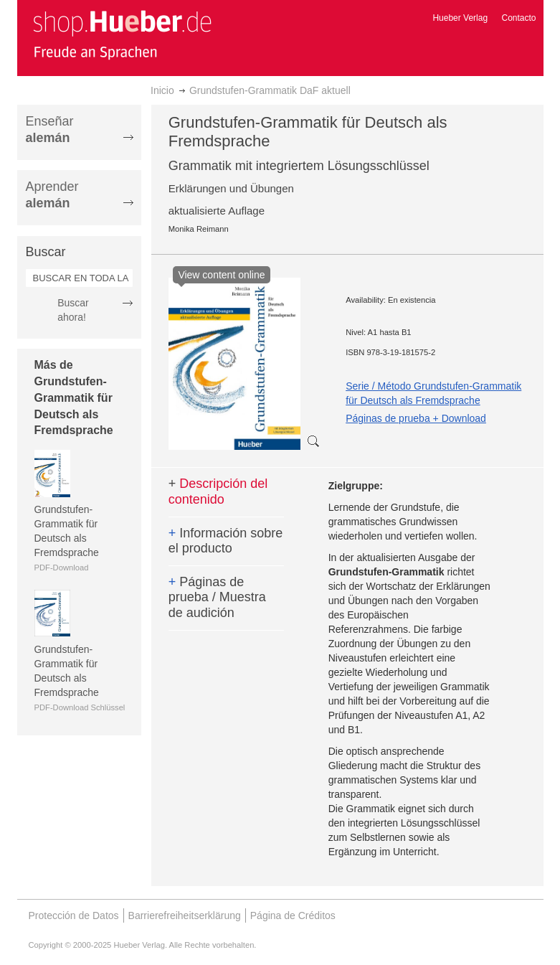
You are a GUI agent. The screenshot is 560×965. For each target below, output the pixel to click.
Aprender (52, 195)
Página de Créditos (293, 915)
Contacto (518, 18)
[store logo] (122, 34)
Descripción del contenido (218, 491)
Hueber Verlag (460, 18)
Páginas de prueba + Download (416, 418)
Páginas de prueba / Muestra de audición (217, 597)
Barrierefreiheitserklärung (185, 915)
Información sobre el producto (226, 541)
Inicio (162, 90)
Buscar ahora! (73, 310)
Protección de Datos (74, 915)
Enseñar (50, 130)
